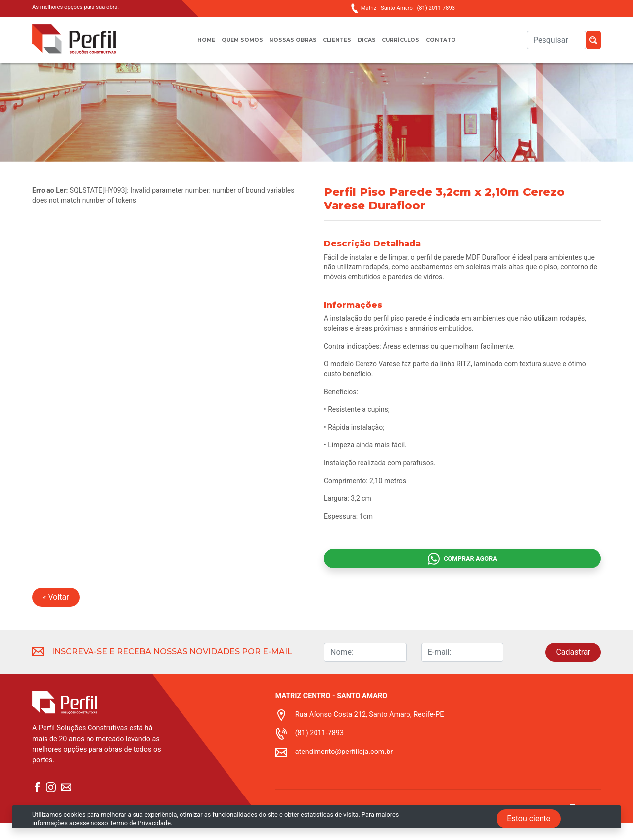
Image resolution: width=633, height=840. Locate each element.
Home (193, 45)
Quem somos (233, 45)
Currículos (409, 45)
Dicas (370, 45)
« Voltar (56, 614)
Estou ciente (529, 818)
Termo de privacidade (306, 834)
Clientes (337, 45)
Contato (454, 45)
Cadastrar (573, 669)
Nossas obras (289, 45)
